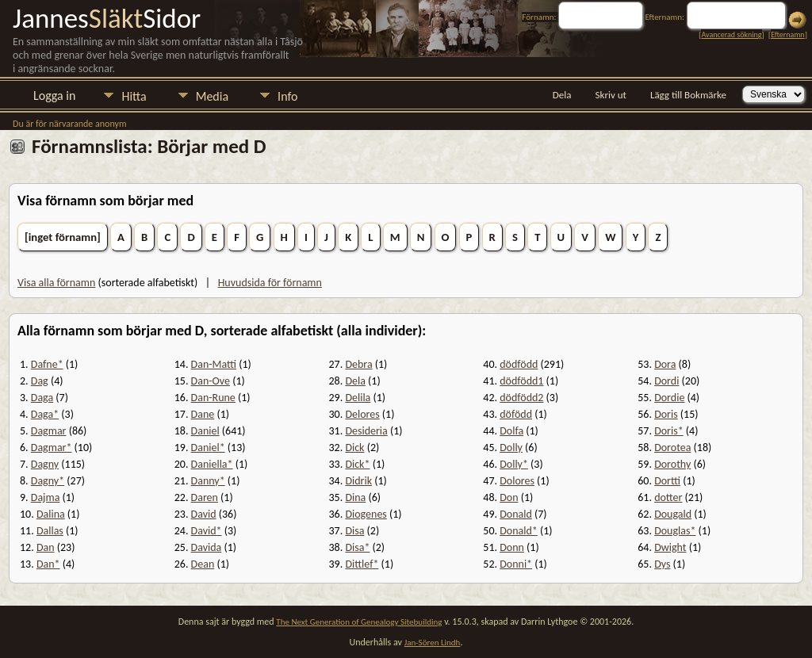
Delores (362, 414)
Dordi (666, 381)
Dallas (50, 531)
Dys (662, 564)
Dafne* (47, 364)
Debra (358, 364)
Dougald (673, 514)
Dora (665, 364)
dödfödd (519, 364)
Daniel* (208, 448)
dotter (668, 497)
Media (212, 96)
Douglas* (675, 531)
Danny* (208, 481)
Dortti (667, 481)
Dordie (669, 398)
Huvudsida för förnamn (270, 283)
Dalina (51, 514)
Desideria (366, 431)
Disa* (357, 547)
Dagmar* (52, 448)
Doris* (669, 431)
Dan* (48, 564)
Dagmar (49, 431)
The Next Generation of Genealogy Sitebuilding (359, 622)
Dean (203, 564)
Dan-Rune (213, 398)
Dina (355, 497)
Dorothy (672, 464)
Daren (205, 497)
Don (509, 497)
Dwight (670, 547)
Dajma (46, 497)
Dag (40, 381)
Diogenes (366, 514)
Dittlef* (362, 564)
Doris (666, 414)
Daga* (45, 414)
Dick (354, 448)
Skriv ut (611, 95)
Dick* (357, 464)
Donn (512, 547)
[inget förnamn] (63, 237)
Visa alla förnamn (56, 283)
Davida (207, 547)
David (204, 514)
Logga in (54, 96)
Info (287, 96)
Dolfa (511, 431)
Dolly (511, 448)
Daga (42, 398)
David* (207, 531)
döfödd (516, 414)
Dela (562, 95)
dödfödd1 (521, 381)
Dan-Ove (211, 381)
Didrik (358, 481)
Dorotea (672, 448)
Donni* (516, 564)
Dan (46, 547)
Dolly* (514, 464)
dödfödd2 (521, 398)
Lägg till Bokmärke (688, 95)
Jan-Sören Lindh (433, 643)
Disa (354, 531)
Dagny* (48, 481)
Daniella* (212, 464)
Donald (516, 514)
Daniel (205, 431)
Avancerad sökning (731, 34)
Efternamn (787, 34)
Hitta (134, 96)
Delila (358, 398)
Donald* (519, 531)
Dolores (517, 481)
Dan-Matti (214, 364)
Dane (203, 414)
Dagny (45, 464)
